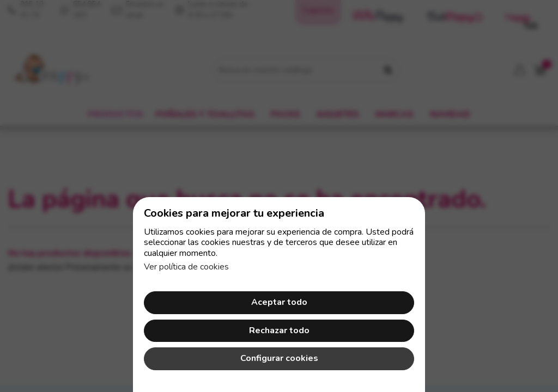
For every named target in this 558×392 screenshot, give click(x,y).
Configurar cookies (279, 358)
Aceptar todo (279, 302)
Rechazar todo (279, 330)
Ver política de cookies (186, 267)
